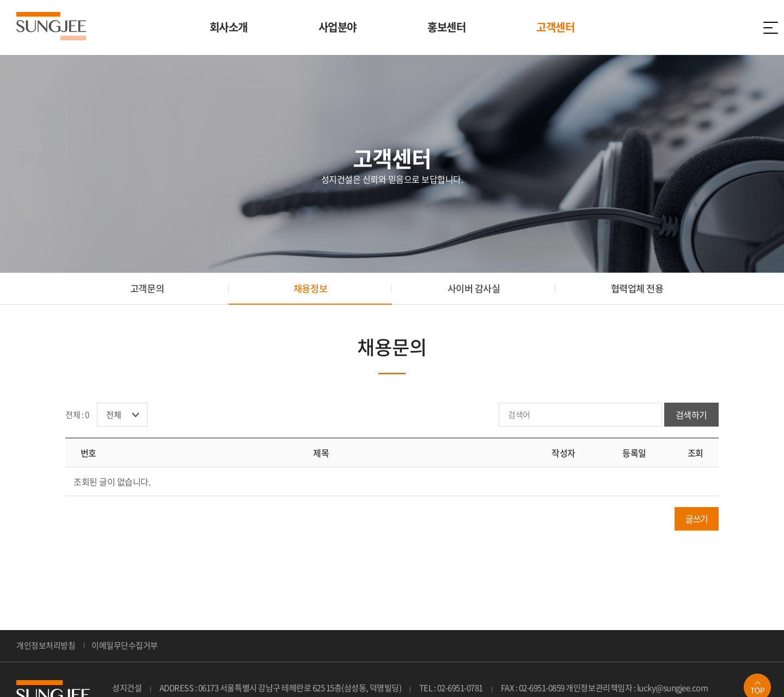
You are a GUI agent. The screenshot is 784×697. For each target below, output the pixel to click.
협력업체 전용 (637, 289)
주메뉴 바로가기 (0, 0)
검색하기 (691, 417)
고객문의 (147, 289)
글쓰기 (695, 521)
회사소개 (229, 27)
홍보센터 (446, 27)
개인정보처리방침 (46, 647)
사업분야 (338, 27)
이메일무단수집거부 (125, 647)
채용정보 (310, 289)
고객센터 (555, 27)
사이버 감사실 (474, 289)
